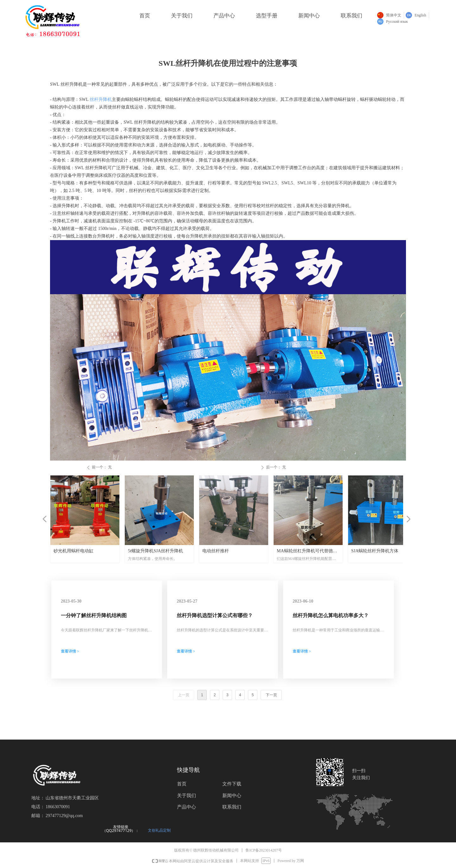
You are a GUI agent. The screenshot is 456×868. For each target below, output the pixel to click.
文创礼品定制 (159, 830)
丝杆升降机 (100, 99)
